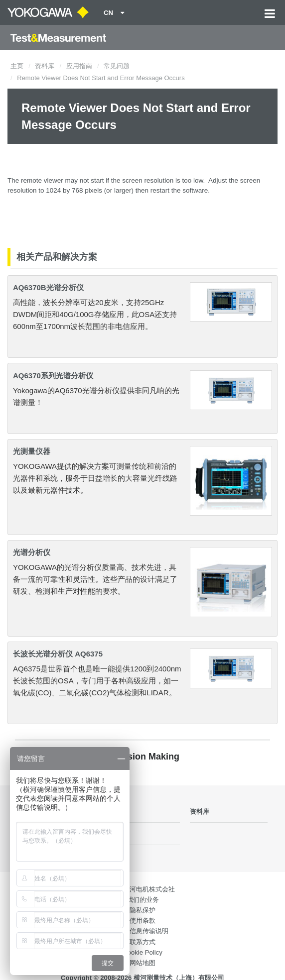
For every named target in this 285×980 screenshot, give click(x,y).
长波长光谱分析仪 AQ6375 (58, 654)
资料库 (45, 66)
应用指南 (79, 66)
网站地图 (142, 963)
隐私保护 (142, 910)
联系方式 (142, 942)
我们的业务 (143, 900)
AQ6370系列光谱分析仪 (53, 376)
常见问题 (117, 66)
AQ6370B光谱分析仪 (48, 287)
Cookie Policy (142, 952)
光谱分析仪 (32, 552)
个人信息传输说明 (142, 931)
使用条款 (142, 921)
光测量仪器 (32, 451)
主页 (17, 66)
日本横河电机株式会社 (142, 889)
